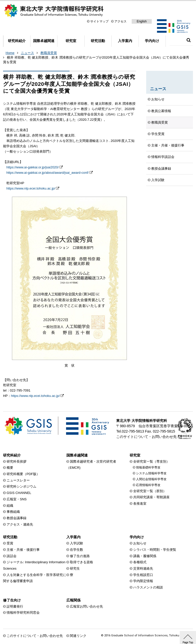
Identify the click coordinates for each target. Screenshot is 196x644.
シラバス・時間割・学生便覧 (155, 550)
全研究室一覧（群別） (150, 491)
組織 (10, 506)
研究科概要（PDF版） (23, 474)
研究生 (75, 568)
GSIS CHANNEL (19, 493)
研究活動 (98, 41)
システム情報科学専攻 (151, 473)
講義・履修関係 (145, 556)
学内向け (152, 41)
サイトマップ (99, 21)
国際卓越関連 (44, 41)
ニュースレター (18, 480)
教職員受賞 (49, 53)
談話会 (12, 556)
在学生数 (77, 550)
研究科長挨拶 (17, 461)
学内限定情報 (143, 581)
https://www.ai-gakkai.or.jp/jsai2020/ (33, 167)
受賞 (10, 543)
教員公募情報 (161, 111)
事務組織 (13, 512)
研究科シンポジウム (21, 486)
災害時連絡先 (143, 568)
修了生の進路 (80, 556)
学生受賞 (158, 134)
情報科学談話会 (163, 157)
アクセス (120, 21)
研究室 (71, 41)
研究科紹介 (17, 41)
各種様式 (140, 562)
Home (10, 53)
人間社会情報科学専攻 (151, 479)
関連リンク (78, 636)
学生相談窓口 (143, 575)
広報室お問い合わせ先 (86, 606)
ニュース (27, 53)
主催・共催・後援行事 (168, 145)
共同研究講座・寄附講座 (151, 497)
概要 (10, 468)
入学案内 (125, 41)
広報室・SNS (17, 499)
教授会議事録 (161, 169)
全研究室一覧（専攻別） (151, 461)
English (142, 21)
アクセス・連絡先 (20, 524)
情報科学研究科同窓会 (23, 613)
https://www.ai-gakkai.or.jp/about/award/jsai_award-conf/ (48, 173)
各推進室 (140, 504)
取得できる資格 (81, 562)
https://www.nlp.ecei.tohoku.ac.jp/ (31, 188)
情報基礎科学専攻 (148, 467)
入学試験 (158, 180)
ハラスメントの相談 (148, 587)
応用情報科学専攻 (148, 485)
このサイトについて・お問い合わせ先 (146, 437)
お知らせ (158, 99)
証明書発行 (15, 606)
